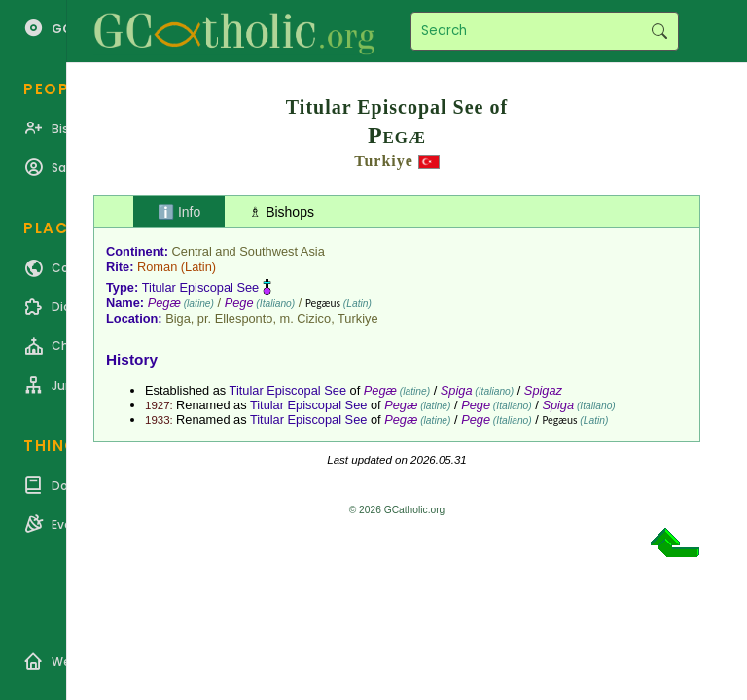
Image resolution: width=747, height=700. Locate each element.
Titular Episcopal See (200, 287)
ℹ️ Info (179, 212)
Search (659, 31)
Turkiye (384, 161)
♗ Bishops (282, 212)
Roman (157, 267)
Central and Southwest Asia (249, 251)
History (132, 359)
